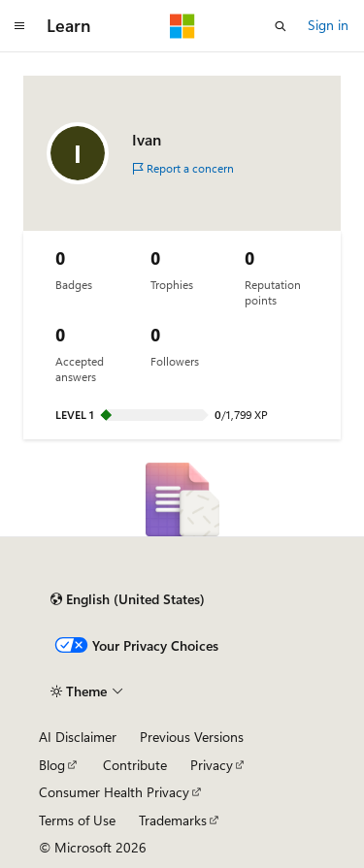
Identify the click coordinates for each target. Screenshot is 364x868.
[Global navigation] (19, 26)
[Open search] (281, 26)
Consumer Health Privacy (114, 792)
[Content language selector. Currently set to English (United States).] (128, 599)
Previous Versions (192, 737)
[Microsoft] (182, 26)
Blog (52, 765)
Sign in (328, 25)
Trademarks (173, 820)
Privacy (212, 765)
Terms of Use (77, 820)
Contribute (135, 765)
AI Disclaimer (78, 737)
